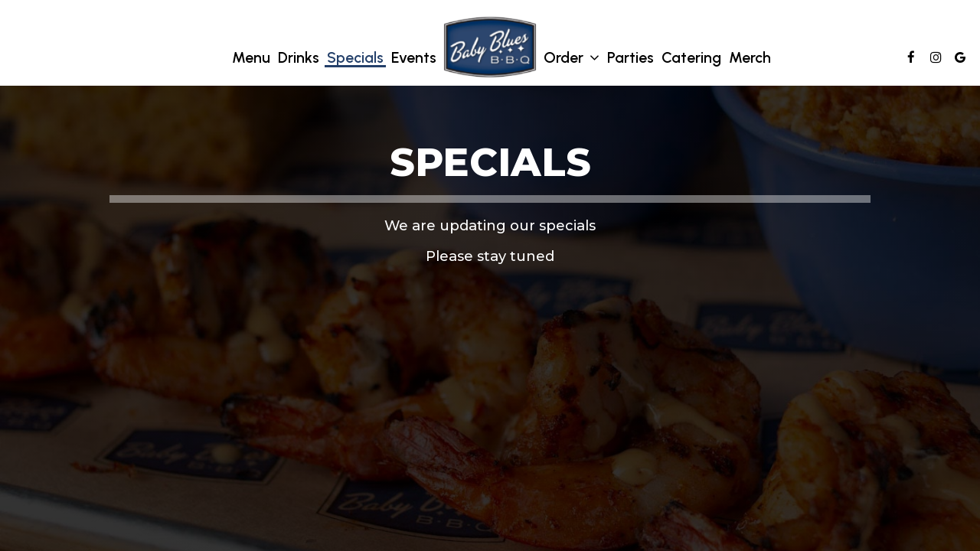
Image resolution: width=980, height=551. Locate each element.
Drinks (299, 57)
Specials (355, 57)
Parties (630, 57)
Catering (691, 57)
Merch (750, 57)
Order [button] (572, 58)
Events (414, 57)
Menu (251, 57)
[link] (490, 47)
